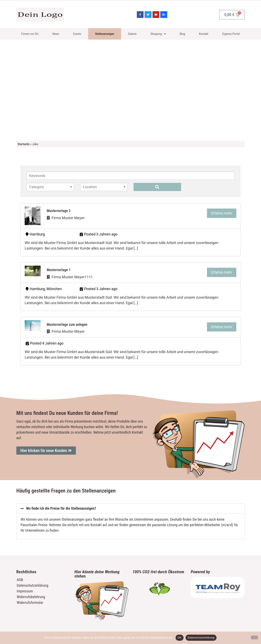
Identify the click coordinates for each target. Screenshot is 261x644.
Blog (182, 34)
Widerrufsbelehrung (31, 597)
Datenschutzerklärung (33, 585)
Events (77, 34)
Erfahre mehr (222, 213)
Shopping (158, 34)
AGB (20, 580)
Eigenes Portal (231, 34)
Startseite (24, 144)
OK (180, 638)
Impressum (25, 591)
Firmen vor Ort (30, 34)
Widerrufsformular (30, 603)
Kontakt (204, 34)
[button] (130, 508)
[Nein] (254, 637)
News (56, 34)
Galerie (132, 34)
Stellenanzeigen (105, 34)
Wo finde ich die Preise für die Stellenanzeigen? (61, 508)
